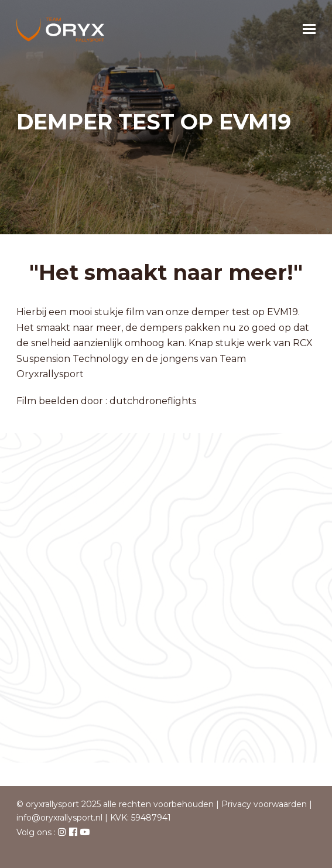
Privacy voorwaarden (264, 804)
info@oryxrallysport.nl (59, 818)
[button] (309, 29)
